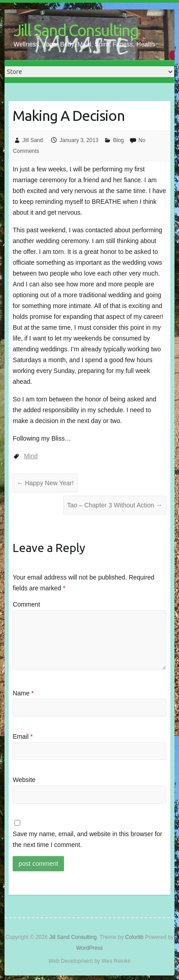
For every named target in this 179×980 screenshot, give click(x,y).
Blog (119, 140)
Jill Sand (33, 140)
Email (23, 736)
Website (24, 780)
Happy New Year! (45, 483)
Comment (26, 604)
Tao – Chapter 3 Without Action (115, 505)
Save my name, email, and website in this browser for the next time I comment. (87, 839)
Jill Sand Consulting (76, 30)
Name (23, 693)
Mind (31, 456)
